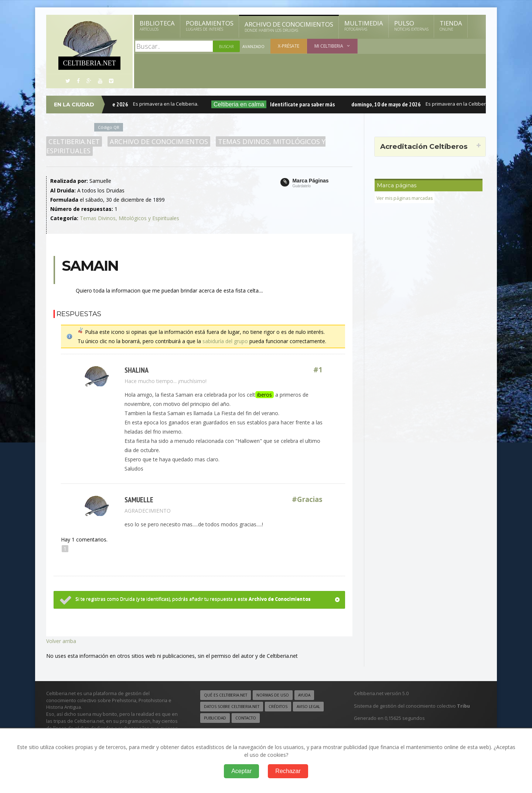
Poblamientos (210, 25)
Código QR (109, 127)
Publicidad (215, 718)
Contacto (246, 718)
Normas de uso (273, 695)
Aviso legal (308, 707)
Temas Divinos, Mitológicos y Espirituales (129, 218)
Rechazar (288, 771)
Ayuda (304, 695)
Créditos (278, 707)
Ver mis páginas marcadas (405, 198)
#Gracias (307, 500)
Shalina (137, 370)
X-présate (289, 46)
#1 (318, 370)
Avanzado (253, 46)
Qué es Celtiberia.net (226, 695)
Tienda (451, 25)
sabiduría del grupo (225, 341)
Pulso (411, 25)
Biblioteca (157, 25)
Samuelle (139, 500)
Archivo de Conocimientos (289, 27)
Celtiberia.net (74, 141)
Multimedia (364, 25)
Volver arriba (61, 641)
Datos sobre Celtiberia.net (232, 707)
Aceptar (241, 771)
